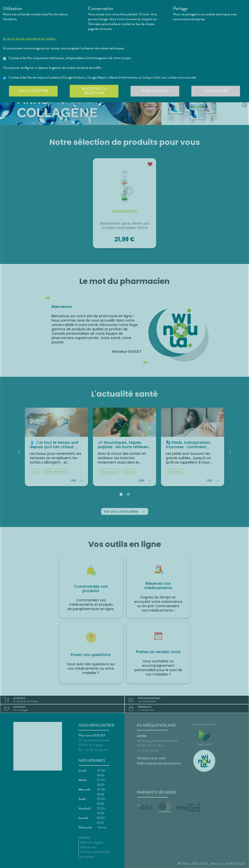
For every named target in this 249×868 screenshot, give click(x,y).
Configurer (216, 91)
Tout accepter (33, 91)
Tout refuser (155, 91)
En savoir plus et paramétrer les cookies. (29, 39)
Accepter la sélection (94, 91)
